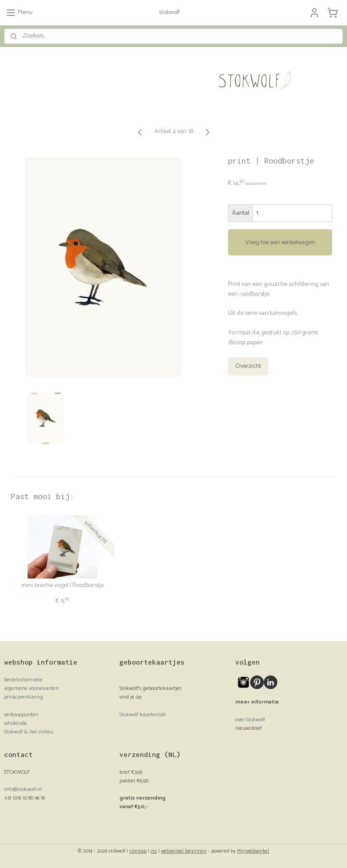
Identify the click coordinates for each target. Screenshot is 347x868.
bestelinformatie (23, 680)
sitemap (138, 851)
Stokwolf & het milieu (29, 732)
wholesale (16, 723)
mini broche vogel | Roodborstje (62, 586)
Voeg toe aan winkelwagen (280, 243)
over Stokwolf (250, 720)
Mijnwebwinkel (253, 851)
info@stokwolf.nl (23, 789)
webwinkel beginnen (184, 851)
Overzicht (248, 366)
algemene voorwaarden (31, 688)
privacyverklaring (24, 697)
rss (154, 851)
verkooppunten (21, 715)
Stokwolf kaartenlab (143, 715)
